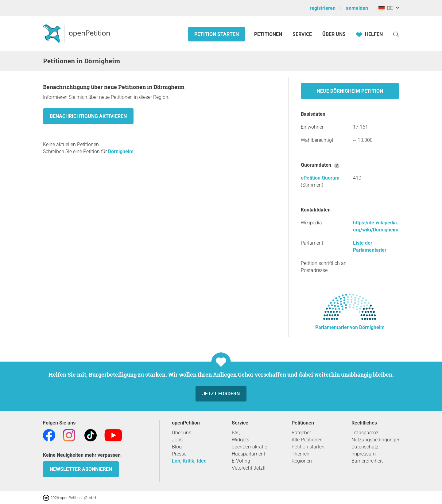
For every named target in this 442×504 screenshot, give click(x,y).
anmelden (357, 8)
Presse (179, 454)
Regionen (302, 461)
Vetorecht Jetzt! (249, 468)
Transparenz (365, 433)
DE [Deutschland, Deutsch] (386, 8)
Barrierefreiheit (367, 461)
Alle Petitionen (307, 440)
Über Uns (334, 34)
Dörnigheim (121, 151)
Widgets (240, 440)
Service (302, 34)
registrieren (323, 8)
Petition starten (217, 34)
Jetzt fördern (221, 394)
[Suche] (396, 34)
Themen (300, 454)
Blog (177, 447)
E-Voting (241, 461)
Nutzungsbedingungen (376, 440)
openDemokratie (249, 447)
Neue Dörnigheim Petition (350, 91)
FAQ (236, 433)
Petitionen (269, 34)
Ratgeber (301, 433)
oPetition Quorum (320, 178)
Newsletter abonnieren (81, 469)
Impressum (364, 454)
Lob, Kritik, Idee (189, 461)
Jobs (177, 440)
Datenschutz (365, 447)
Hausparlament (248, 454)
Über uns (182, 433)
